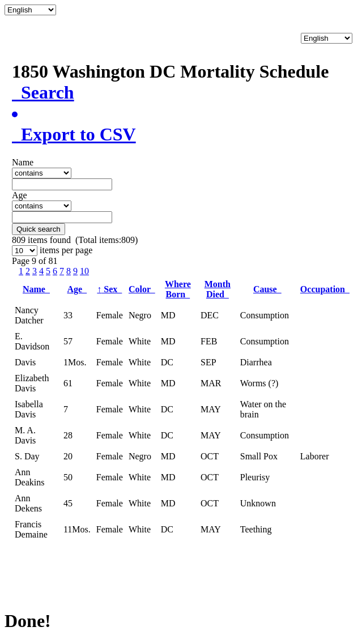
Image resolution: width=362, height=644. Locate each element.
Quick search (39, 229)
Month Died (218, 289)
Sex (109, 289)
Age (77, 289)
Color (142, 289)
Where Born (178, 289)
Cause (267, 289)
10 (84, 271)
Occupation (325, 289)
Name (36, 289)
